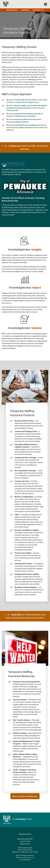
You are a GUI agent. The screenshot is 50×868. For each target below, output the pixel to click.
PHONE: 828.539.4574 (25, 850)
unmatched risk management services (30, 125)
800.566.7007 (12, 10)
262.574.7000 (25, 841)
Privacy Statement (25, 860)
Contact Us (38, 10)
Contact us (10, 146)
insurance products (21, 119)
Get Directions (25, 844)
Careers (25, 10)
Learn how (16, 615)
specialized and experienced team (28, 114)
